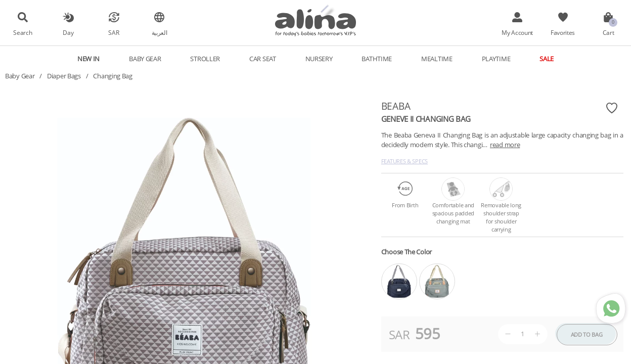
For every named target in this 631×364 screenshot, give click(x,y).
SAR (114, 32)
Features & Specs (404, 161)
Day (68, 32)
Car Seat (263, 59)
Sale (547, 59)
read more (505, 145)
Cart (609, 32)
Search (22, 32)
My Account (517, 32)
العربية (160, 32)
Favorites (563, 32)
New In (88, 59)
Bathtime (377, 59)
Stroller (205, 59)
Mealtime (437, 59)
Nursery (319, 59)
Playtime (496, 59)
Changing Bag (112, 76)
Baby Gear (145, 59)
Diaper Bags (64, 76)
